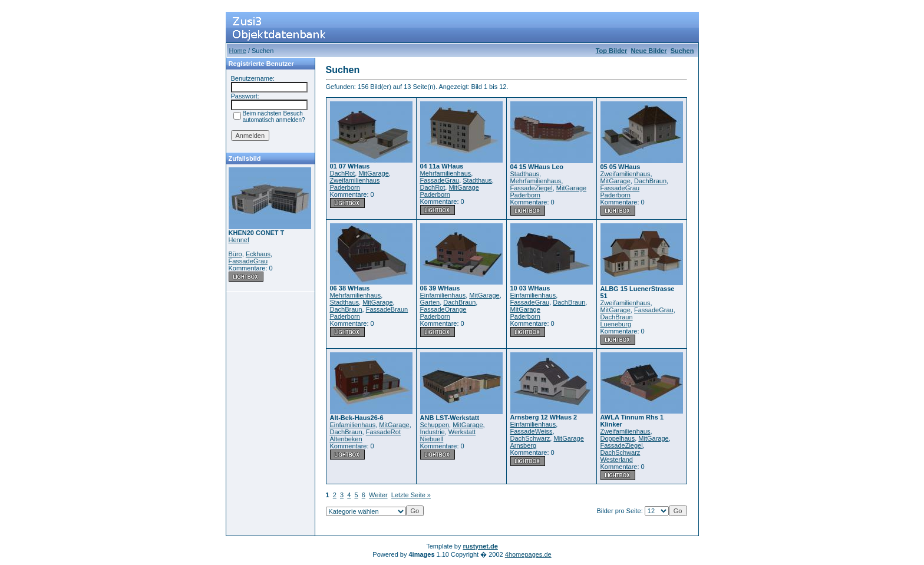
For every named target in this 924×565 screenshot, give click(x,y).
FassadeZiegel (532, 188)
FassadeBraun (387, 309)
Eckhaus (258, 254)
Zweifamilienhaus (355, 180)
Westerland (617, 460)
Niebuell (432, 439)
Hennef (239, 240)
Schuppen (435, 425)
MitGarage (373, 173)
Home (238, 51)
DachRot (343, 173)
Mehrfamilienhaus (446, 173)
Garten (430, 302)
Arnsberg (524, 445)
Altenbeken (346, 439)
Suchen (682, 51)
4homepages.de (528, 554)
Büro (235, 254)
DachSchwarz (530, 438)
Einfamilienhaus (443, 295)
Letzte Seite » (411, 495)
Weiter (378, 495)
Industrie (433, 432)
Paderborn (345, 187)
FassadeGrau (248, 261)
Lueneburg (616, 324)
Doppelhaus (618, 438)
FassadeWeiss (532, 431)
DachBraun (650, 181)
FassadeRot (383, 432)
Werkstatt (462, 432)
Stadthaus (477, 180)
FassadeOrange (443, 309)
